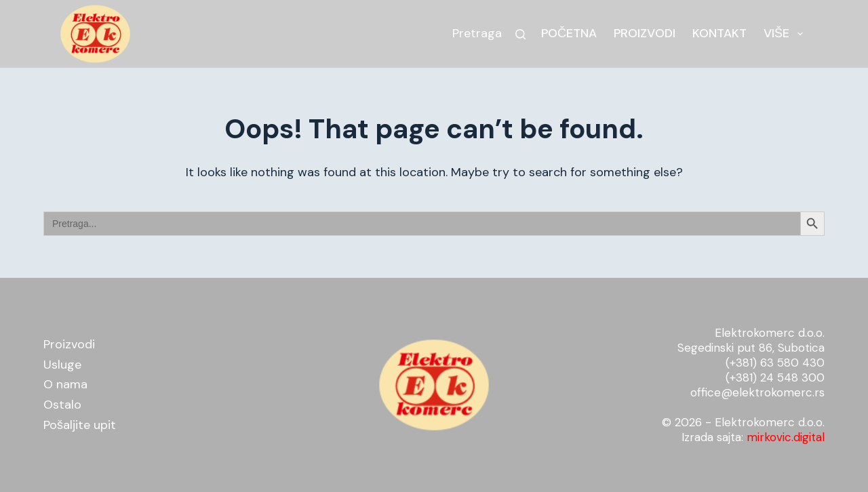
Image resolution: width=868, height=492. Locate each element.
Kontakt (719, 33)
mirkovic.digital (786, 437)
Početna (569, 33)
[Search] (520, 34)
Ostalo (62, 405)
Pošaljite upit (80, 425)
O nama (65, 384)
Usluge (62, 365)
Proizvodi (645, 33)
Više (786, 34)
